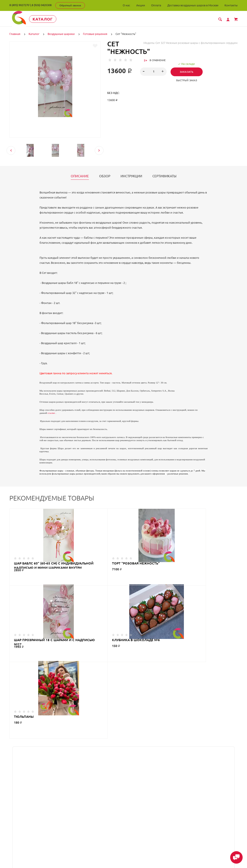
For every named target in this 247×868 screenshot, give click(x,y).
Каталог (50, 19)
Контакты (231, 5)
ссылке (51, 413)
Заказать (188, 72)
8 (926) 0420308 (42, 5)
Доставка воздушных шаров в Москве (193, 5)
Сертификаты (164, 176)
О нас (126, 5)
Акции (141, 5)
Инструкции (131, 176)
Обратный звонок (70, 5)
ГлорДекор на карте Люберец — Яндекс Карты (123, 765)
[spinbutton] (153, 71)
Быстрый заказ (188, 80)
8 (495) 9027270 (19, 5)
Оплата (156, 5)
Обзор (105, 176)
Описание (80, 176)
